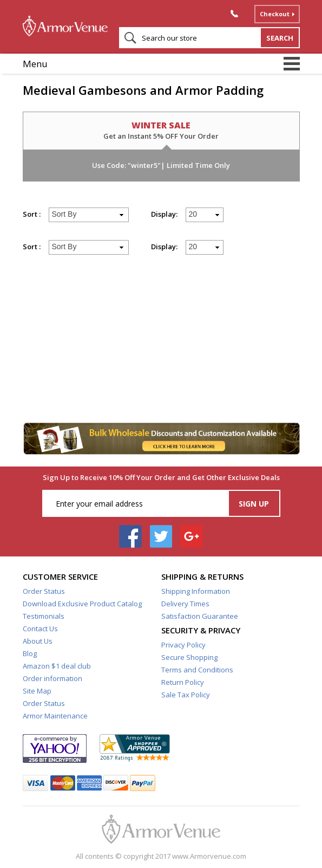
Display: (164, 214)
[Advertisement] (161, 344)
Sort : (32, 214)
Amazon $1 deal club (57, 666)
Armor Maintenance (55, 716)
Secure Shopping (189, 657)
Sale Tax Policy (186, 695)
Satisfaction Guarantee (200, 616)
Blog (30, 653)
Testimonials (44, 616)
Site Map (37, 691)
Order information (52, 678)
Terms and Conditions (197, 670)
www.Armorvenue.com (209, 856)
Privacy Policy (183, 645)
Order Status (44, 591)
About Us (38, 641)
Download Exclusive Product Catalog (82, 604)
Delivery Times (185, 604)
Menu (35, 64)
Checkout (275, 14)
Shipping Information (196, 591)
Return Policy (183, 682)
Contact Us (40, 629)
